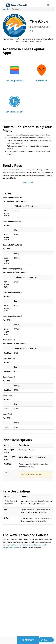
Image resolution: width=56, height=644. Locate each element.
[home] (16, 5)
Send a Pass (17, 170)
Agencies (6, 9)
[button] (48, 5)
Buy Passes (28, 640)
